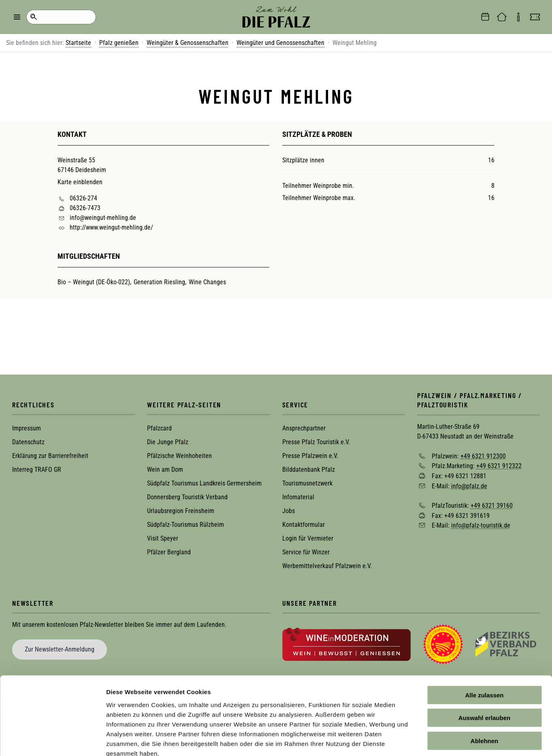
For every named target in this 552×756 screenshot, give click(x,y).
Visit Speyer (163, 538)
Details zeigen (431, 740)
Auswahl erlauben (484, 672)
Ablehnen (484, 695)
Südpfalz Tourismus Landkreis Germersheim (204, 483)
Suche (33, 17)
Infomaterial (298, 497)
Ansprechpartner (304, 428)
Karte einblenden (80, 182)
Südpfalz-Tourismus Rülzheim (185, 525)
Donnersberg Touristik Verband (187, 497)
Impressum (27, 428)
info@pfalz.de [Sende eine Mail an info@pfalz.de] (469, 486)
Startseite (78, 43)
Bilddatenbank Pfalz (309, 470)
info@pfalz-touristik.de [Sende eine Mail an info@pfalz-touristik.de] (481, 525)
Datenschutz (28, 442)
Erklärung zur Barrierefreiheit (50, 456)
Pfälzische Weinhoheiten (179, 456)
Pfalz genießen (119, 43)
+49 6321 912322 (499, 466)
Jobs (289, 511)
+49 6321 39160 (492, 506)
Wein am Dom (165, 470)
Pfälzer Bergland (169, 552)
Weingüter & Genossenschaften (188, 43)
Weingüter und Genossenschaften (280, 43)
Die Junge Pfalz (168, 442)
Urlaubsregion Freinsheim (181, 511)
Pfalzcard (159, 428)
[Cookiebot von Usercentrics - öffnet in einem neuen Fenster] (52, 740)
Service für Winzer (306, 552)
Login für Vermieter (308, 538)
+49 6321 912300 (483, 456)
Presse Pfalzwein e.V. (310, 456)
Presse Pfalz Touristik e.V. (316, 442)
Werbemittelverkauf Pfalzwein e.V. (327, 566)
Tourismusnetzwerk (307, 483)
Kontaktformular (304, 525)
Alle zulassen (484, 649)
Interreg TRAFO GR (37, 470)
